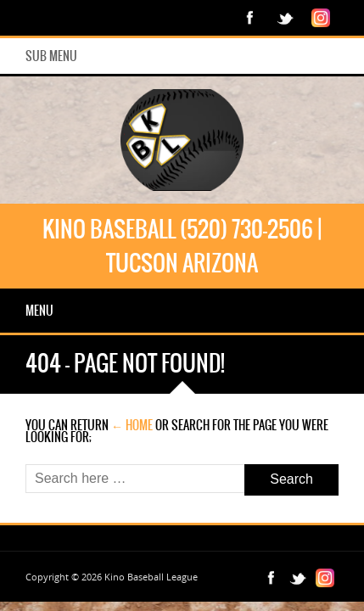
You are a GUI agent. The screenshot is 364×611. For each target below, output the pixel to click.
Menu (39, 311)
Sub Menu (51, 56)
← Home (132, 425)
